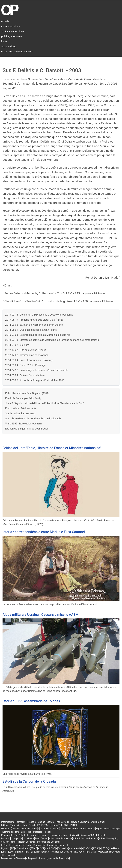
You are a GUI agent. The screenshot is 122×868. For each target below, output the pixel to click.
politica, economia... (12, 36)
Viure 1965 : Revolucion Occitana (24, 424)
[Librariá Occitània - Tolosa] (24, 829)
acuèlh (5, 21)
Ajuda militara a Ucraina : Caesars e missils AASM (40, 615)
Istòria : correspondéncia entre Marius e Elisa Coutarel (44, 532)
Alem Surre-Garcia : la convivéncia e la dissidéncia (33, 419)
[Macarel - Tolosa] (42, 832)
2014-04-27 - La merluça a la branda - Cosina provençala (37, 370)
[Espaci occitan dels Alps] (108, 829)
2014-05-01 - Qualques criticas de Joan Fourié (31, 330)
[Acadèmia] (76, 848)
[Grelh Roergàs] (42, 852)
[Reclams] (31, 835)
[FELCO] (34, 848)
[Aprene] (19, 852)
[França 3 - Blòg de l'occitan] (41, 822)
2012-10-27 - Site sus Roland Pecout (25, 350)
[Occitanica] (63, 848)
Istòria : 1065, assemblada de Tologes (31, 701)
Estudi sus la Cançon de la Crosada (29, 781)
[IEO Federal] (9, 855)
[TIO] (12, 848)
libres (4, 41)
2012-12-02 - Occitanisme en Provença (27, 355)
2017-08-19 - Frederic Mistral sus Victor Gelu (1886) (34, 320)
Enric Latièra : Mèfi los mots (21, 408)
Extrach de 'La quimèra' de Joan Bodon (27, 429)
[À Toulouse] (20, 858)
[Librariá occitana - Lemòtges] (17, 832)
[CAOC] (87, 848)
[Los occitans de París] (20, 845)
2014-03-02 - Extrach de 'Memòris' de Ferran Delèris (34, 325)
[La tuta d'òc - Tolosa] (50, 829)
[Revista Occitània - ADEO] (82, 835)
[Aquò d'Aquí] (62, 822)
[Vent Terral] (29, 825)
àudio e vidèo (9, 46)
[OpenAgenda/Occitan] (109, 852)
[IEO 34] (96, 848)
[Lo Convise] (66, 852)
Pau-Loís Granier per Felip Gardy (23, 398)
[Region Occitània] (27, 842)
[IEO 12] (29, 852)
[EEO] (11, 852)
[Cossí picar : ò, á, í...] (57, 845)
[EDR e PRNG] (70, 825)
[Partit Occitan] (42, 838)
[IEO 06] (105, 848)
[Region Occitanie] (36, 858)
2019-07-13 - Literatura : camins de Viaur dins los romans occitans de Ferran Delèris (52, 340)
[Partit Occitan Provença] (87, 838)
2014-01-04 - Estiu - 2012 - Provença (25, 365)
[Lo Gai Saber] (18, 835)
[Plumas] (101, 835)
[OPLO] (114, 848)
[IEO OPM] (91, 852)
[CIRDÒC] (51, 848)
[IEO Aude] (79, 852)
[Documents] (39, 845)
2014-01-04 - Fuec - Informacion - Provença (29, 360)
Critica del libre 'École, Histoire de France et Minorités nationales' (52, 448)
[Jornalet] (21, 822)
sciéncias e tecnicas (13, 31)
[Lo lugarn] (15, 838)
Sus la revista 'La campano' (20, 413)
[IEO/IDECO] (42, 825)
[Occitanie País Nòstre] (62, 838)
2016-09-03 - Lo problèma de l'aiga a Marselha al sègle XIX (38, 335)
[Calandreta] (22, 848)
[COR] (42, 848)
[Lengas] (42, 835)
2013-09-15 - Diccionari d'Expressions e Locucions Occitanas (39, 315)
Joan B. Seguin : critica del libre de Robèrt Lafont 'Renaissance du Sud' (45, 403)
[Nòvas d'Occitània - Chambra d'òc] (88, 822)
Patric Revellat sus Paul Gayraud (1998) (27, 393)
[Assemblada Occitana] (49, 842)
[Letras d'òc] (56, 825)
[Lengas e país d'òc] (58, 835)
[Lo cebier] (27, 838)
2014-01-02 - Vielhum (17, 345)
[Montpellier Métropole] (58, 858)
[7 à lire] (55, 852)
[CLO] (4, 852)
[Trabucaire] (16, 825)
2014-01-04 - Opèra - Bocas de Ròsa (25, 375)
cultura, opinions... (12, 26)
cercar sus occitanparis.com (17, 52)
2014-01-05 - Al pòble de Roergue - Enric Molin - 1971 (35, 380)
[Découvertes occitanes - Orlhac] (78, 829)
